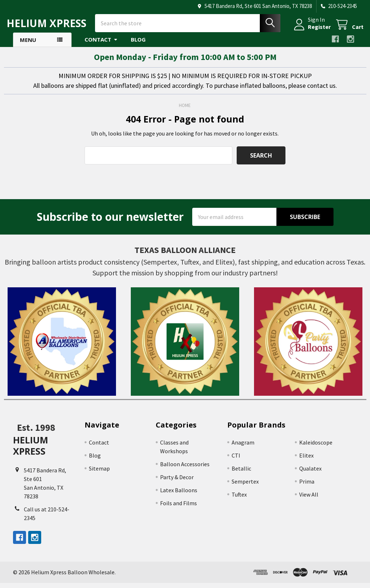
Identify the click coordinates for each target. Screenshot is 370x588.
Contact (101, 44)
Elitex (306, 460)
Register (313, 30)
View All (309, 499)
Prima (307, 486)
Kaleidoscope (316, 447)
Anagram (243, 447)
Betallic (241, 473)
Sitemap (99, 473)
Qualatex (310, 473)
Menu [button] (28, 45)
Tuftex (239, 499)
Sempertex (245, 486)
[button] (62, 347)
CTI (236, 460)
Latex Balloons (179, 495)
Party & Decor (177, 482)
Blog (138, 44)
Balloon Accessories (185, 469)
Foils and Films (178, 508)
